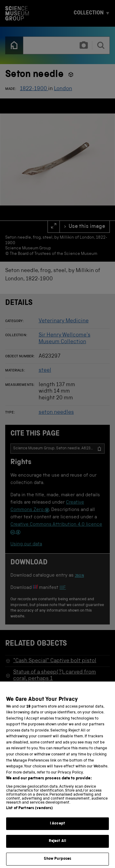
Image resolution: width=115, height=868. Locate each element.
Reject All (57, 848)
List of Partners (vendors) (29, 815)
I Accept (57, 830)
